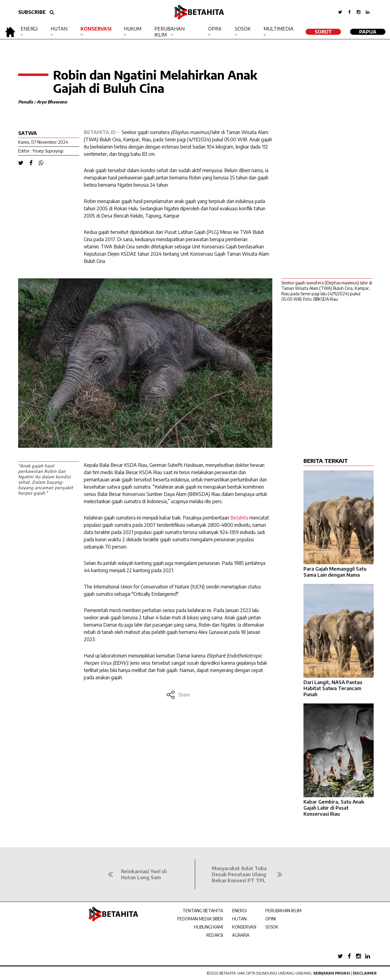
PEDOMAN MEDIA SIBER (200, 919)
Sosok (243, 29)
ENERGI (239, 911)
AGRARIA (241, 935)
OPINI (271, 919)
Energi (29, 29)
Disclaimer (365, 973)
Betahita (239, 518)
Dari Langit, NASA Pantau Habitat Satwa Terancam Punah (333, 688)
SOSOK (272, 927)
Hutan (59, 29)
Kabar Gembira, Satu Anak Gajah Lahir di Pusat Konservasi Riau (334, 808)
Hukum (133, 29)
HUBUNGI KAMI (208, 927)
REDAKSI (215, 935)
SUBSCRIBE (32, 12)
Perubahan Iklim (169, 32)
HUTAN (239, 919)
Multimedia (279, 29)
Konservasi (96, 29)
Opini (215, 29)
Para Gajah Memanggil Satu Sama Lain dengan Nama (335, 572)
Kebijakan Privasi (332, 973)
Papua (368, 32)
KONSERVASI (244, 927)
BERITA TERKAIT (326, 461)
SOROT (323, 32)
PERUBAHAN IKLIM (283, 911)
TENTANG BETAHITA (203, 911)
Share (178, 695)
